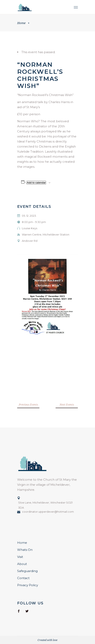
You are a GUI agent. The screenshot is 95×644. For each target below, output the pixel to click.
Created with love (47, 640)
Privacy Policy (28, 585)
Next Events (67, 404)
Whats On (25, 550)
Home (21, 23)
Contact (23, 578)
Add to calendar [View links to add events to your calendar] (36, 183)
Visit (20, 557)
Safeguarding (27, 571)
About (22, 564)
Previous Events (28, 404)
